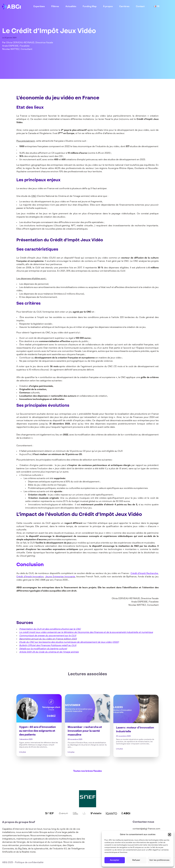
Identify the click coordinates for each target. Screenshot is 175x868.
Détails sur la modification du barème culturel (43, 649)
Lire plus (22, 763)
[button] (170, 835)
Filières (55, 7)
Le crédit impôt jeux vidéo (33, 632)
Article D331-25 (27, 652)
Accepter (115, 860)
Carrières (124, 7)
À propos (108, 7)
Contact (140, 7)
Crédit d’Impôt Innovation (30, 577)
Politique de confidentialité (29, 863)
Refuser (136, 860)
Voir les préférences (159, 860)
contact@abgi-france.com (146, 829)
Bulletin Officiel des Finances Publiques (40, 646)
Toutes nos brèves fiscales (87, 771)
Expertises (39, 7)
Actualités (71, 7)
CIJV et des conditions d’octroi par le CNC (59, 629)
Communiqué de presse (32, 636)
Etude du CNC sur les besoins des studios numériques (48, 642)
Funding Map (90, 7)
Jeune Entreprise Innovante (60, 577)
